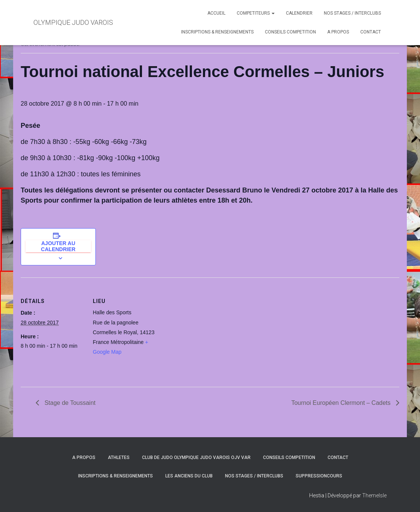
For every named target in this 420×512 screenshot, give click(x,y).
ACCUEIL (216, 13)
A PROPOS (338, 32)
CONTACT (371, 32)
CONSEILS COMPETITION (290, 32)
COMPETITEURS (256, 13)
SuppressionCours (319, 476)
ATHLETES (119, 457)
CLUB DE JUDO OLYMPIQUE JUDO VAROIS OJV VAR (196, 457)
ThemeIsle (374, 495)
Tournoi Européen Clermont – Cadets (342, 403)
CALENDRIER (299, 13)
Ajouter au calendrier (58, 246)
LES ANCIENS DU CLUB (189, 476)
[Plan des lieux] (205, 329)
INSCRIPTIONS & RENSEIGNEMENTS (217, 32)
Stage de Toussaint (69, 403)
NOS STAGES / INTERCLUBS (352, 13)
